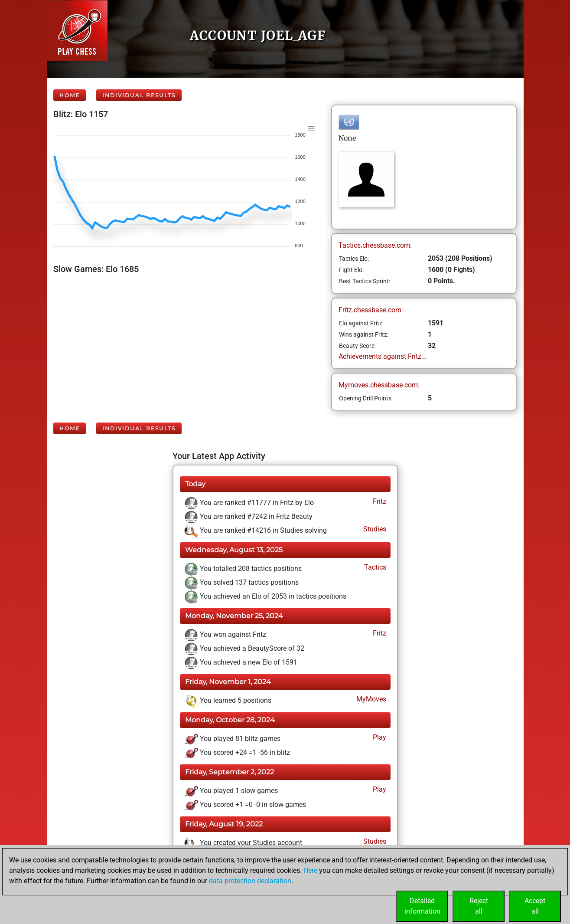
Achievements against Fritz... (383, 356)
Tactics (374, 567)
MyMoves (370, 699)
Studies (374, 529)
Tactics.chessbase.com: (375, 245)
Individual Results (139, 95)
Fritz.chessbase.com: (371, 310)
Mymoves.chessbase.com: (379, 385)
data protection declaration (250, 881)
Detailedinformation (422, 906)
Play (379, 737)
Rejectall (479, 906)
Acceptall (535, 906)
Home (70, 95)
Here (310, 870)
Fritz (379, 501)
